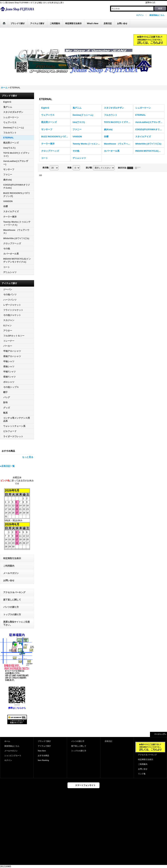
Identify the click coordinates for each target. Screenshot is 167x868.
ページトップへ (160, 734)
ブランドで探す (44, 741)
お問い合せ (9, 580)
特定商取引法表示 (12, 558)
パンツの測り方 (11, 607)
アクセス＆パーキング (14, 592)
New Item (42, 751)
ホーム (7, 741)
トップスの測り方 (12, 614)
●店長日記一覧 (7, 466)
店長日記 (108, 741)
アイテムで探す (44, 746)
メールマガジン (11, 573)
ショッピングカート (13, 756)
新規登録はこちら (157, 15)
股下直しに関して (12, 600)
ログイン (140, 15)
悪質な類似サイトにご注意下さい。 (17, 623)
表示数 (46, 168)
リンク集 (142, 774)
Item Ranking (43, 760)
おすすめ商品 (43, 756)
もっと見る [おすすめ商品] (28, 457)
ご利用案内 (9, 566)
